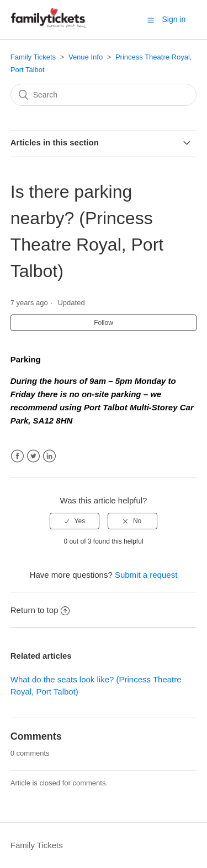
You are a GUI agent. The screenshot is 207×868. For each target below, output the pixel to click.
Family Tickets (33, 57)
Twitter (33, 456)
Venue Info (86, 57)
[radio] (75, 521)
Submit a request (146, 575)
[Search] (104, 95)
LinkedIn (49, 456)
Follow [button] (104, 323)
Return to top (40, 610)
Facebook (17, 456)
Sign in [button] (174, 19)
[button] (151, 20)
